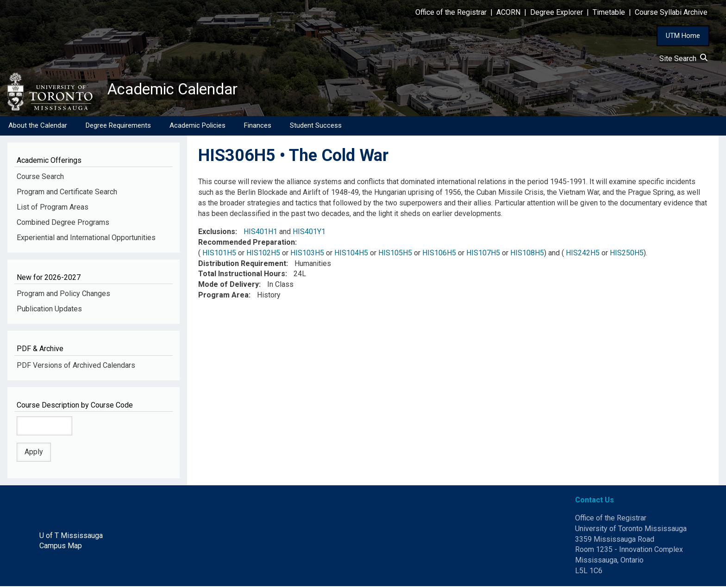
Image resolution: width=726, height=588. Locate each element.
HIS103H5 (307, 255)
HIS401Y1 (309, 233)
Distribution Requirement (242, 265)
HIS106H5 (439, 255)
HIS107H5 (483, 255)
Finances (258, 127)
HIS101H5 (219, 255)
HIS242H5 (583, 255)
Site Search (683, 59)
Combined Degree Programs (63, 224)
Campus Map (61, 548)
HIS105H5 (395, 255)
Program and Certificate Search (67, 194)
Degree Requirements (118, 127)
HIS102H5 (263, 255)
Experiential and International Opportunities (86, 239)
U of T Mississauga (71, 537)
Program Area (223, 297)
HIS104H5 (351, 255)
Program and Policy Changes (63, 295)
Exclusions (217, 233)
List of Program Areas (53, 209)
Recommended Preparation (247, 244)
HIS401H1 (260, 233)
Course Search (40, 178)
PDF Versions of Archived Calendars (76, 367)
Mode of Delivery (228, 286)
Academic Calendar (180, 90)
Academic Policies (197, 127)
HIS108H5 (527, 255)
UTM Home (683, 36)
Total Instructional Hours (242, 275)
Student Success (316, 127)
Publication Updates (49, 311)
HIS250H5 (627, 255)
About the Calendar (38, 127)
